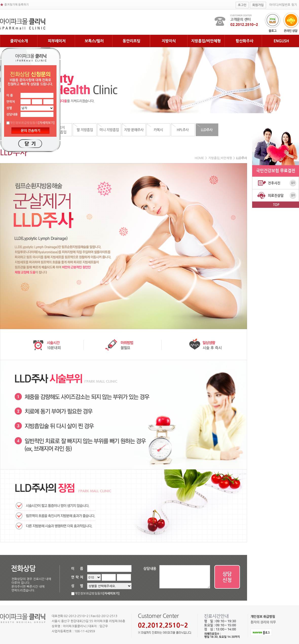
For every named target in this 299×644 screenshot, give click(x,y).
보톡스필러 (94, 41)
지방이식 (169, 41)
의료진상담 (276, 195)
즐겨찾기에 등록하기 (16, 5)
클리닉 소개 (19, 41)
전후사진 (276, 183)
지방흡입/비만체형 (206, 41)
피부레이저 (56, 41)
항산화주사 (243, 41)
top (276, 205)
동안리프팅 (131, 41)
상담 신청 (227, 577)
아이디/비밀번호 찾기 (283, 5)
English (280, 41)
